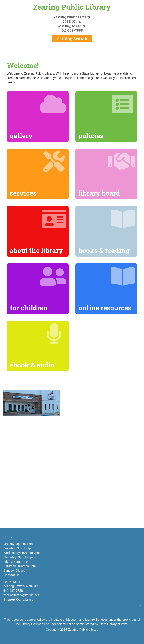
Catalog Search (72, 39)
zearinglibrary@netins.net (21, 595)
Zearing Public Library (72, 7)
